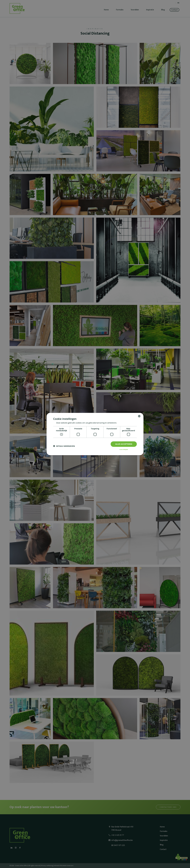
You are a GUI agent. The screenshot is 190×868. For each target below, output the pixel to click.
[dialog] (95, 434)
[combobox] (139, 416)
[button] (64, 446)
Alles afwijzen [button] (124, 449)
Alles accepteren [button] (124, 444)
